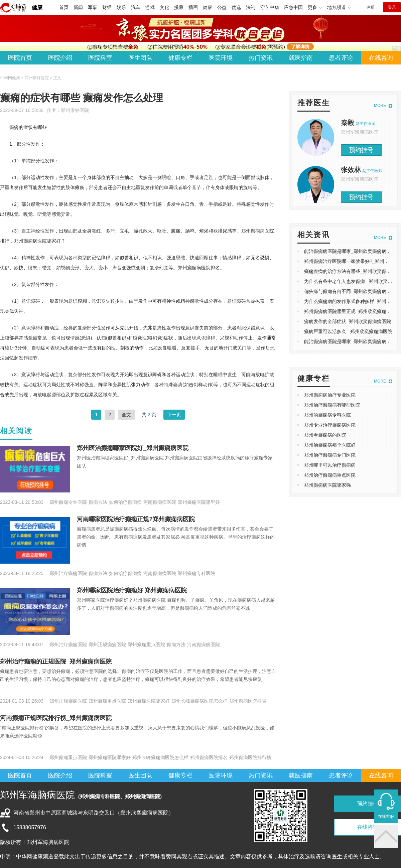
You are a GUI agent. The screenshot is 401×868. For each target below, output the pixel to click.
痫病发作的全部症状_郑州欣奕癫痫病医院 (348, 321)
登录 (392, 7)
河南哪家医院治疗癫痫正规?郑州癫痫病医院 (136, 519)
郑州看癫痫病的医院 (325, 435)
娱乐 (121, 7)
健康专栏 (180, 58)
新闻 (78, 7)
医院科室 (100, 58)
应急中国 (293, 7)
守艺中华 (270, 7)
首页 (64, 7)
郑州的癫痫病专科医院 (327, 415)
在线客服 (386, 817)
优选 (236, 7)
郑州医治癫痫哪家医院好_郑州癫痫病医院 (133, 448)
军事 (93, 7)
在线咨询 (381, 58)
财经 (107, 7)
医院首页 (20, 58)
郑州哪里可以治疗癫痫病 (330, 465)
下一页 (174, 415)
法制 (251, 7)
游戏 (150, 7)
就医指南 (301, 58)
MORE (380, 106)
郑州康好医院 (75, 110)
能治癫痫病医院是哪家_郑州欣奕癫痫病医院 (350, 251)
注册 (371, 7)
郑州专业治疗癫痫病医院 (330, 425)
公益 (222, 7)
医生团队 (140, 58)
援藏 (179, 7)
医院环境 (221, 58)
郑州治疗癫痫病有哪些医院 (332, 405)
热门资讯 (261, 58)
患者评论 (341, 58)
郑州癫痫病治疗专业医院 (330, 395)
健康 (37, 8)
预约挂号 (361, 150)
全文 (126, 415)
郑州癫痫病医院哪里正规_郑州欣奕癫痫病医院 (352, 311)
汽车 (136, 7)
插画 (193, 7)
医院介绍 (60, 58)
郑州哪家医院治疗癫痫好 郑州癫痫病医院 (132, 590)
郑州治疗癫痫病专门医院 (330, 455)
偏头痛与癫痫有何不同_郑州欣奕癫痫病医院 (350, 291)
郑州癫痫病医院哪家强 (327, 485)
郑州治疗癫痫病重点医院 (330, 475)
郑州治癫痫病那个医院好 (330, 445)
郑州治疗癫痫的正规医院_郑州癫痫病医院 (56, 662)
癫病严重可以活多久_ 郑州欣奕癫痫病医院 (348, 331)
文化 (164, 7)
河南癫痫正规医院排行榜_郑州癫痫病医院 (56, 718)
